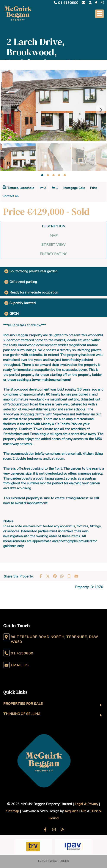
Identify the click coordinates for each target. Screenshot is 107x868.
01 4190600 (66, 3)
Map (54, 236)
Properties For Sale (23, 704)
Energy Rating (53, 254)
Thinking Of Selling (22, 714)
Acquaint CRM (75, 811)
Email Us (20, 665)
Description (53, 226)
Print (94, 188)
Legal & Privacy (86, 804)
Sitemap (13, 811)
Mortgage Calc (74, 188)
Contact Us (11, 196)
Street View (53, 245)
